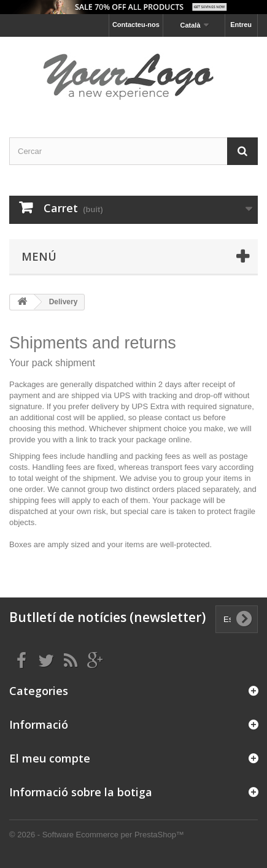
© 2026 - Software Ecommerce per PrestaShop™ (97, 835)
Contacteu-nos (136, 25)
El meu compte (50, 758)
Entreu (241, 25)
